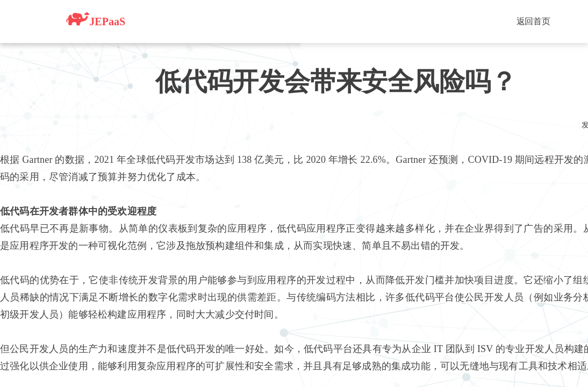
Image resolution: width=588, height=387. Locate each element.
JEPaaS (96, 19)
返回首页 (533, 21)
